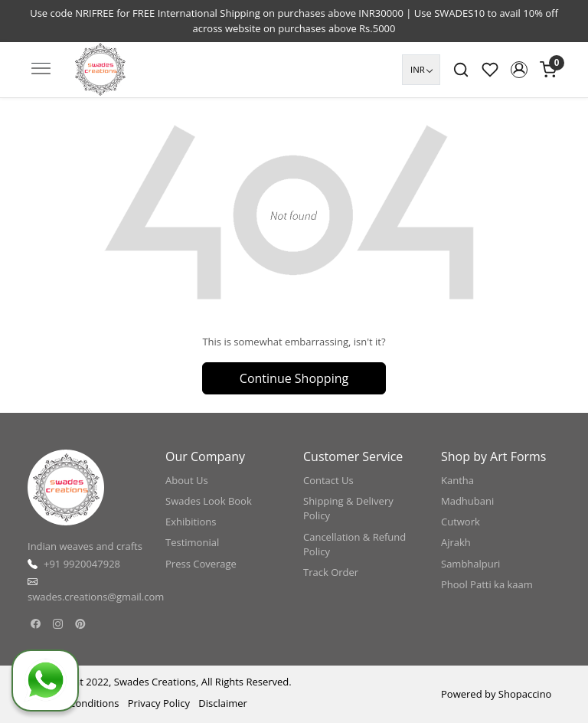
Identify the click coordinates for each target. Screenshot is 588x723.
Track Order (331, 572)
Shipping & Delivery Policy (348, 509)
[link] (461, 70)
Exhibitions (191, 522)
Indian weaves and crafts (85, 546)
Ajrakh (456, 542)
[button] (519, 70)
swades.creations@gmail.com (96, 597)
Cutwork (461, 522)
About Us (187, 480)
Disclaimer (223, 703)
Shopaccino (525, 694)
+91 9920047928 (82, 564)
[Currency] (421, 70)
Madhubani (467, 501)
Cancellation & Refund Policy (354, 545)
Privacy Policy (159, 703)
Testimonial (192, 542)
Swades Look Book (209, 501)
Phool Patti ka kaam (487, 584)
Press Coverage (201, 564)
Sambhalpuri (470, 564)
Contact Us (328, 480)
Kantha (457, 480)
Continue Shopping (294, 378)
